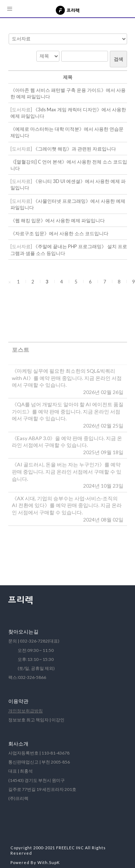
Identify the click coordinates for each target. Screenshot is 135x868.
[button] (10, 282)
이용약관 (18, 701)
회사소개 (18, 744)
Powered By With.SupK (35, 862)
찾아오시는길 (23, 632)
